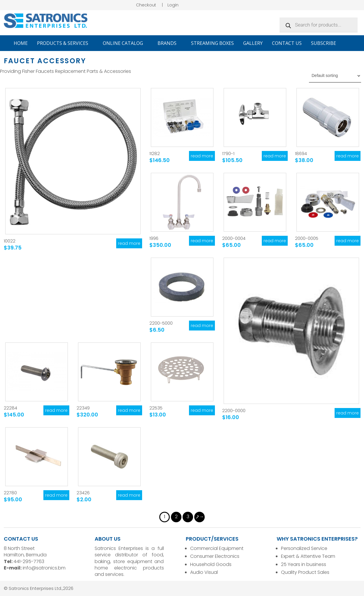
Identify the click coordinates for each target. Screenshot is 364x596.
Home (21, 43)
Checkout (146, 5)
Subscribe (324, 43)
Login (173, 5)
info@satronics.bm (44, 568)
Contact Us (287, 43)
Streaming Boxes (212, 43)
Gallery (253, 43)
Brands (170, 43)
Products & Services (65, 43)
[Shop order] (335, 76)
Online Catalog (126, 43)
